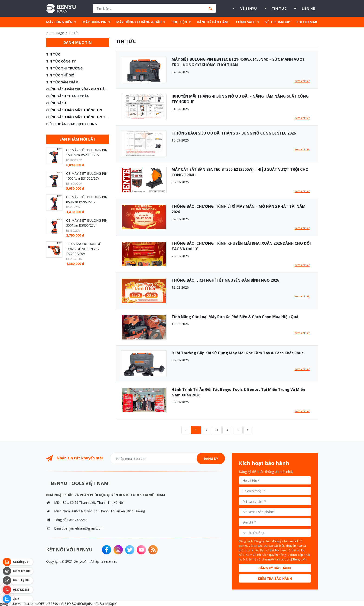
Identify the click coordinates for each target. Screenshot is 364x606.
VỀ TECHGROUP (278, 22)
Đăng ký (211, 459)
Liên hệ (311, 8)
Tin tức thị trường (64, 68)
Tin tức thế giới (61, 75)
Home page (55, 33)
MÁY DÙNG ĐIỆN (59, 22)
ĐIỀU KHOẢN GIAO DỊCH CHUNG (71, 124)
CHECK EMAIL (307, 22)
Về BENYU (244, 8)
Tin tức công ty (61, 61)
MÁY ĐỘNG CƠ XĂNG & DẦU (139, 22)
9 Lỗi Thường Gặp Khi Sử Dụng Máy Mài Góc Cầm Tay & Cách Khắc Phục (237, 353)
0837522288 (78, 520)
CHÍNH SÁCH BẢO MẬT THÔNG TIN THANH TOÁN (78, 117)
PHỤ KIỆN (179, 22)
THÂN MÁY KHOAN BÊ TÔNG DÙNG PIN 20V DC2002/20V (83, 249)
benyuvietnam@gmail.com (84, 528)
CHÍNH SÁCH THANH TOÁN (68, 96)
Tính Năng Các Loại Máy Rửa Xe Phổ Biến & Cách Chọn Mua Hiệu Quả (235, 317)
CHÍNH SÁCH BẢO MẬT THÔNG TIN (74, 110)
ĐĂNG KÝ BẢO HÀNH (213, 22)
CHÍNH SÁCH (246, 22)
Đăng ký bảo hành (275, 568)
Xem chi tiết (302, 81)
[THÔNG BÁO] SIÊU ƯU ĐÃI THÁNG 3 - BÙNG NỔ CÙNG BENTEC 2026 (234, 133)
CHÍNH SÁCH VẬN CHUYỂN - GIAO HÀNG (78, 89)
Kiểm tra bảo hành (275, 578)
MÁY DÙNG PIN (94, 22)
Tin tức (278, 8)
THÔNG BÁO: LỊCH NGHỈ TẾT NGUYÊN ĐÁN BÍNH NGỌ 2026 (225, 280)
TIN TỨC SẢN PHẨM (62, 82)
